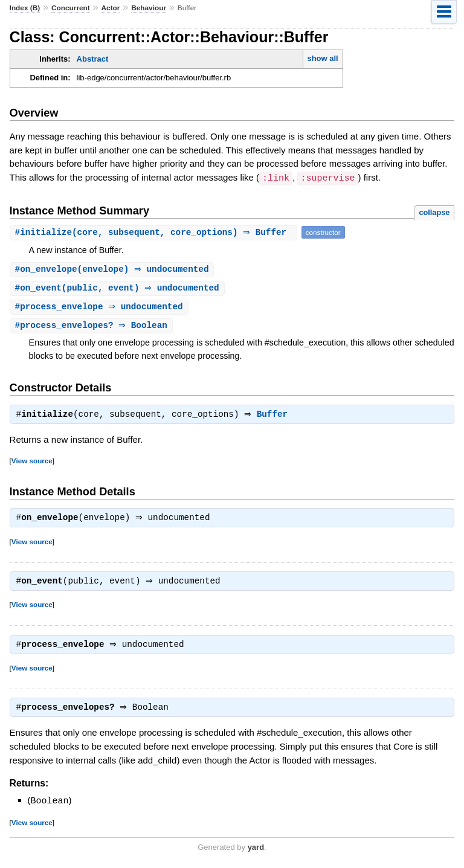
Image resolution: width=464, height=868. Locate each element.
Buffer (275, 416)
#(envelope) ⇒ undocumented (114, 269)
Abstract (93, 59)
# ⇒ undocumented (101, 308)
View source (32, 462)
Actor (111, 8)
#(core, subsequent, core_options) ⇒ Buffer (155, 232)
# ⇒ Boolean (93, 327)
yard (256, 848)
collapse (434, 212)
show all (322, 58)
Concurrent (71, 8)
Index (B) (25, 8)
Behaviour (149, 8)
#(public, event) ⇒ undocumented (119, 288)
